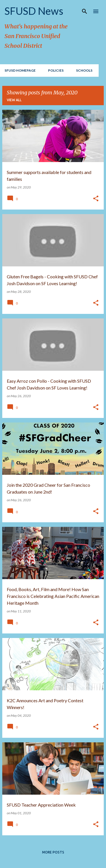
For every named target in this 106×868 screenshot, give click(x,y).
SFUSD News (34, 11)
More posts (53, 852)
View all (14, 100)
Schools (84, 70)
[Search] (85, 11)
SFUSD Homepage (20, 70)
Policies (56, 70)
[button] (96, 199)
